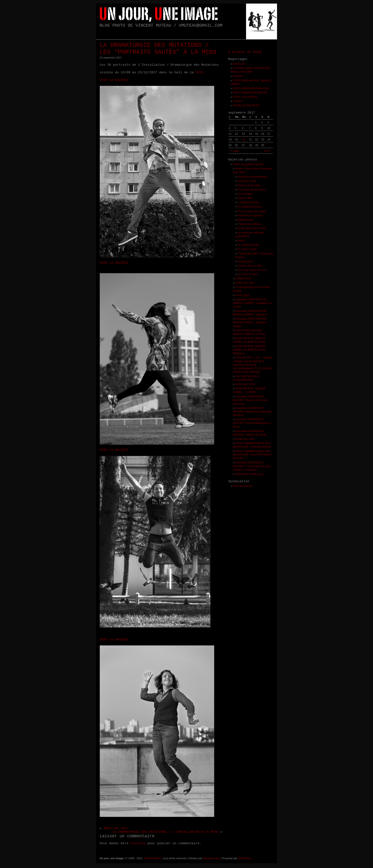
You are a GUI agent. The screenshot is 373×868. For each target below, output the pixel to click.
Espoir (241, 240)
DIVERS (238, 76)
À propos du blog (245, 52)
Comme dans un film (250, 266)
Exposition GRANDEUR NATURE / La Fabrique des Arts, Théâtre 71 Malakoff (252, 466)
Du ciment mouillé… (249, 245)
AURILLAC (239, 64)
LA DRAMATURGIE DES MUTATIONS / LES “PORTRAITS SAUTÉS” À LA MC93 (158, 49)
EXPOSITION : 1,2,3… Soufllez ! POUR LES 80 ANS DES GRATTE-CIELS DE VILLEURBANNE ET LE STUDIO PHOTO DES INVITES (253, 365)
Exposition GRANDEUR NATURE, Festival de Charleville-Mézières (253, 412)
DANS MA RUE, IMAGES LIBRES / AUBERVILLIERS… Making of (250, 350)
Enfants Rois (245, 198)
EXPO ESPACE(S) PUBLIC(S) (251, 88)
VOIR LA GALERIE (114, 80)
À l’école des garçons (250, 215)
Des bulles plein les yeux (252, 270)
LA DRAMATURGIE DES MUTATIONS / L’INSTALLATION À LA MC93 (166, 832)
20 (243, 139)
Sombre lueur (245, 261)
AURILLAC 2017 (116, 828)
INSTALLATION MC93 (246, 105)
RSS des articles (243, 486)
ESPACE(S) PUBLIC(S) (249, 474)
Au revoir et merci (248, 274)
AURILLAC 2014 (245, 384)
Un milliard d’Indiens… (251, 207)
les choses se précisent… (253, 189)
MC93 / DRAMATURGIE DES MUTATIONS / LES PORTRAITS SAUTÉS (252, 455)
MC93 (199, 72)
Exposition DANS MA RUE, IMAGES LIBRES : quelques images (250, 322)
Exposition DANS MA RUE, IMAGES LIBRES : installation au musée (252, 303)
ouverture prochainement (252, 177)
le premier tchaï (247, 181)
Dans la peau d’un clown (252, 211)
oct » (267, 151)
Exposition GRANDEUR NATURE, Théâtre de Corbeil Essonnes (250, 400)
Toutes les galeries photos (248, 164)
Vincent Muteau (152, 858)
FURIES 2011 (243, 278)
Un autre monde (247, 249)
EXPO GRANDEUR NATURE (250, 93)
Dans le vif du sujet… (250, 185)
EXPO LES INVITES (245, 97)
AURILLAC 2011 (245, 283)
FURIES (238, 101)
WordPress (244, 858)
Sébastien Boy (212, 858)
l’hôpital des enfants (249, 224)
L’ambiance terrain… (250, 202)
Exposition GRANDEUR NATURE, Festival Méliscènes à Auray (252, 423)
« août (235, 151)
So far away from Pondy (252, 228)
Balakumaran (245, 220)
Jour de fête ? (246, 194)
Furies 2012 (242, 295)
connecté (138, 843)
